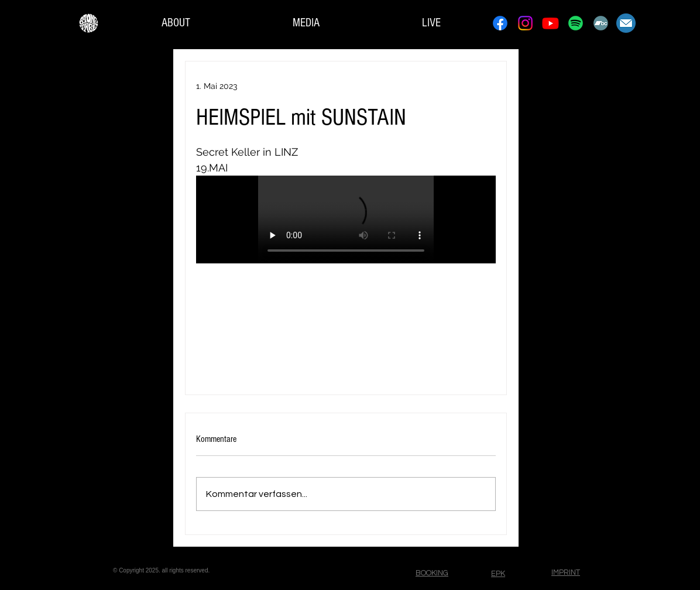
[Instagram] (525, 23)
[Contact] (626, 23)
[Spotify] (576, 23)
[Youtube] (550, 23)
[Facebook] (500, 23)
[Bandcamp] (601, 23)
